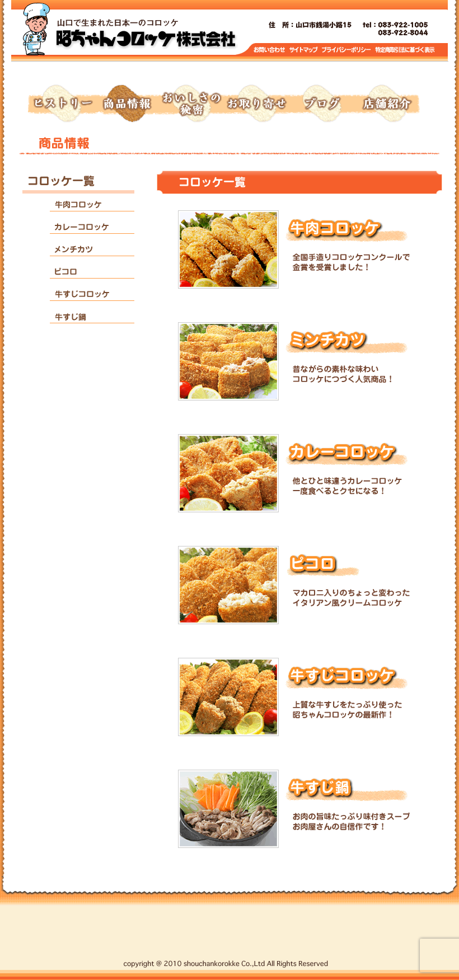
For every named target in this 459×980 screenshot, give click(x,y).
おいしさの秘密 (191, 104)
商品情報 (127, 104)
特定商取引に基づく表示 (405, 50)
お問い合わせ (270, 50)
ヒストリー (62, 104)
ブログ (321, 104)
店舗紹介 (386, 104)
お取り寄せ (256, 104)
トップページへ (146, 34)
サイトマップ (304, 50)
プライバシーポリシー (347, 50)
